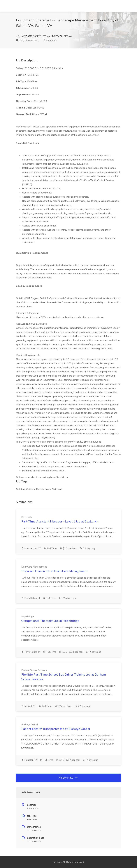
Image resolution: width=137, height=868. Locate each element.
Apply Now (68, 778)
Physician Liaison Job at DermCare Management (54, 571)
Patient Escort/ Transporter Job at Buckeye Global (56, 729)
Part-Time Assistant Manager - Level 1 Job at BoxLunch (60, 521)
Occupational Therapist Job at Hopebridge (50, 621)
